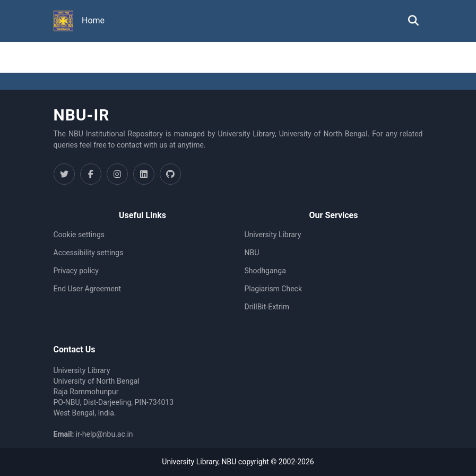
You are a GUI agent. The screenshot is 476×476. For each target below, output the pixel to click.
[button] (64, 21)
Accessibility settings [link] (89, 253)
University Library (273, 235)
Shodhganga (265, 271)
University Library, (192, 462)
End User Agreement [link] (87, 289)
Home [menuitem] (93, 20)
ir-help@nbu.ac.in (105, 434)
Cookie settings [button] (79, 235)
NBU (252, 253)
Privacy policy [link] (76, 271)
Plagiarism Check (274, 289)
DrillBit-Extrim (267, 307)
